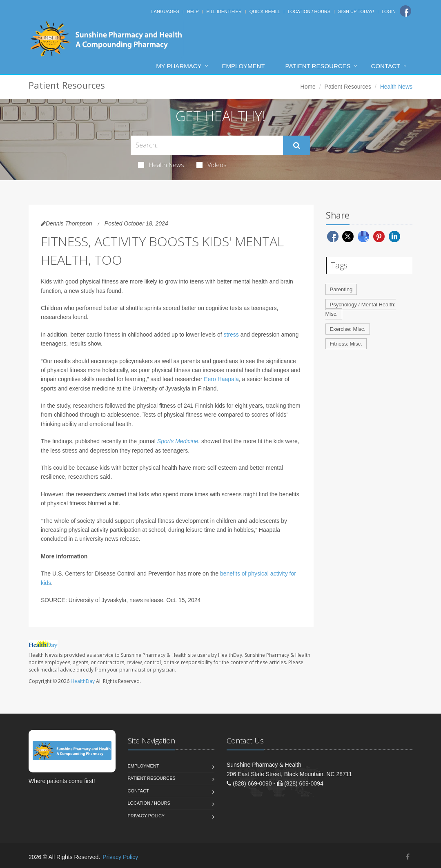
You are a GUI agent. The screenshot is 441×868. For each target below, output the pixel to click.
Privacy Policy (146, 816)
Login (389, 11)
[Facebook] (405, 11)
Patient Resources (318, 66)
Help (193, 11)
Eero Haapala (221, 379)
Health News (161, 165)
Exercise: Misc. (348, 329)
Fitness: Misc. (346, 344)
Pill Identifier (224, 11)
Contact (386, 66)
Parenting (341, 289)
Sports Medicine (178, 441)
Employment (244, 66)
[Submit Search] (297, 145)
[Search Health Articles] (207, 145)
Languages (165, 11)
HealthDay (83, 681)
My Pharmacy (179, 66)
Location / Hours (309, 11)
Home (308, 87)
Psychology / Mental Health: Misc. (361, 309)
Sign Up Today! (356, 11)
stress (231, 335)
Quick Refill (265, 11)
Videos (212, 165)
